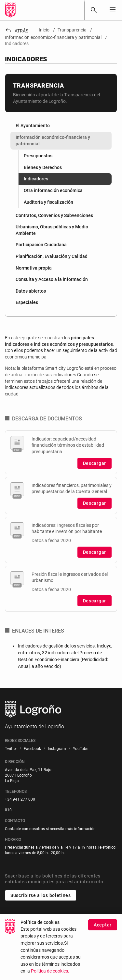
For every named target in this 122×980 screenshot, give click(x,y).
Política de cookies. (50, 975)
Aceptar (103, 929)
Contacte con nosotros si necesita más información (50, 829)
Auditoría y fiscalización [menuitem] (48, 202)
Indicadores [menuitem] (36, 179)
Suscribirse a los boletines (41, 895)
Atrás (17, 31)
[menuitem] (61, 126)
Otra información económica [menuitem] (53, 190)
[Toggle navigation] (113, 10)
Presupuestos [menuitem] (38, 156)
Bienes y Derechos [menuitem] (43, 167)
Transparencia (39, 85)
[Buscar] (94, 10)
